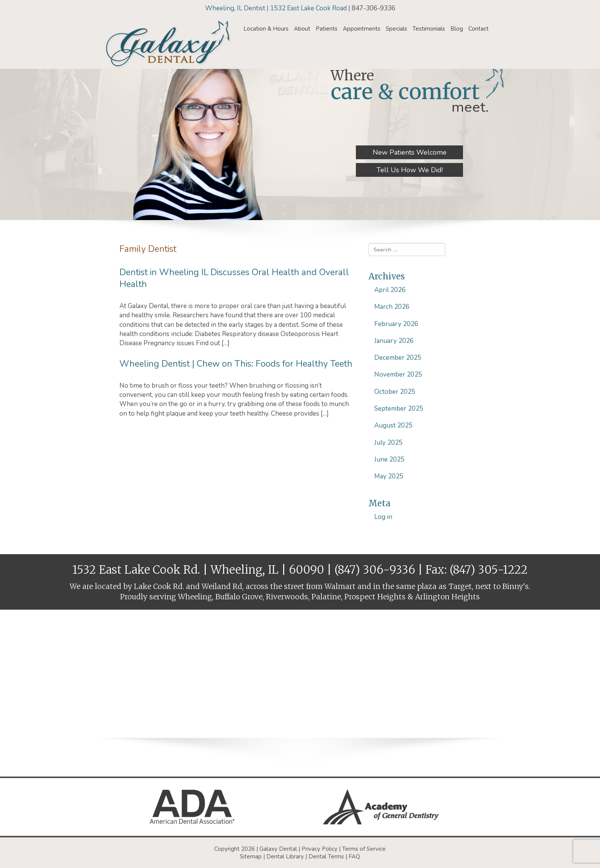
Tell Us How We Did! (410, 170)
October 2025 (395, 392)
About (302, 29)
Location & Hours (266, 29)
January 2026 (394, 341)
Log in (383, 517)
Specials (396, 29)
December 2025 (398, 358)
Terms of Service (364, 849)
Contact (479, 29)
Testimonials (429, 29)
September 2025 (399, 409)
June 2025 (389, 459)
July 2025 (388, 443)
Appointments (362, 29)
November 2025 (398, 374)
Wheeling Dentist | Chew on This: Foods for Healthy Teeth (236, 364)
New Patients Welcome (410, 152)
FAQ (354, 857)
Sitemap (251, 857)
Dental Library (285, 857)
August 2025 (393, 425)
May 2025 (389, 476)
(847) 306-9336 (375, 570)
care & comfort (405, 92)
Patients (327, 29)
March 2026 (392, 307)
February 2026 (396, 324)
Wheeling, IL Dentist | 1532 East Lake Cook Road (277, 8)
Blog (457, 29)
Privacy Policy (320, 849)
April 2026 (390, 290)
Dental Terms (326, 857)
